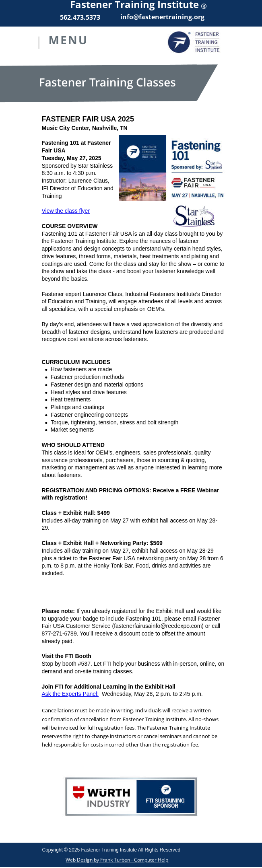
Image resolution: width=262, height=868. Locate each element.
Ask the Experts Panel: (70, 694)
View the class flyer (66, 211)
